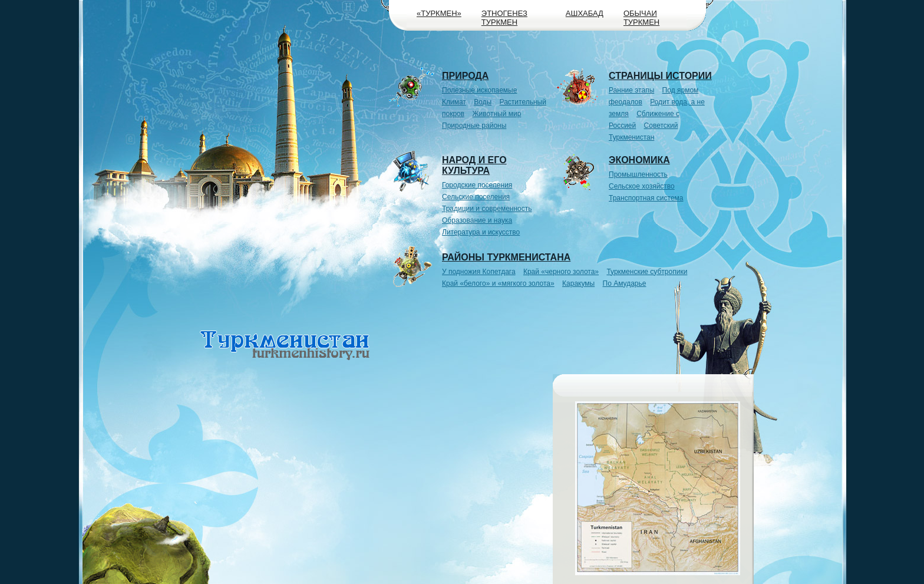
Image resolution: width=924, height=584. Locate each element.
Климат (454, 102)
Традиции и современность (487, 209)
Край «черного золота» (561, 272)
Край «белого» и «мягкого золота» (498, 283)
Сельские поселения (476, 197)
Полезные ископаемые (479, 90)
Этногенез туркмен (504, 18)
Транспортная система (646, 198)
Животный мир (497, 114)
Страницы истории (660, 76)
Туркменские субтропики (647, 272)
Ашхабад (585, 13)
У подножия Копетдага (479, 272)
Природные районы (474, 126)
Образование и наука (477, 220)
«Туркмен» (439, 13)
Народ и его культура (474, 165)
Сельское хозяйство (642, 186)
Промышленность (638, 174)
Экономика (639, 160)
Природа (465, 76)
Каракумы (578, 283)
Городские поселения (477, 185)
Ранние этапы (631, 90)
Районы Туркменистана (506, 257)
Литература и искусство (481, 232)
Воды (483, 102)
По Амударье (625, 283)
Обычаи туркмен (641, 18)
